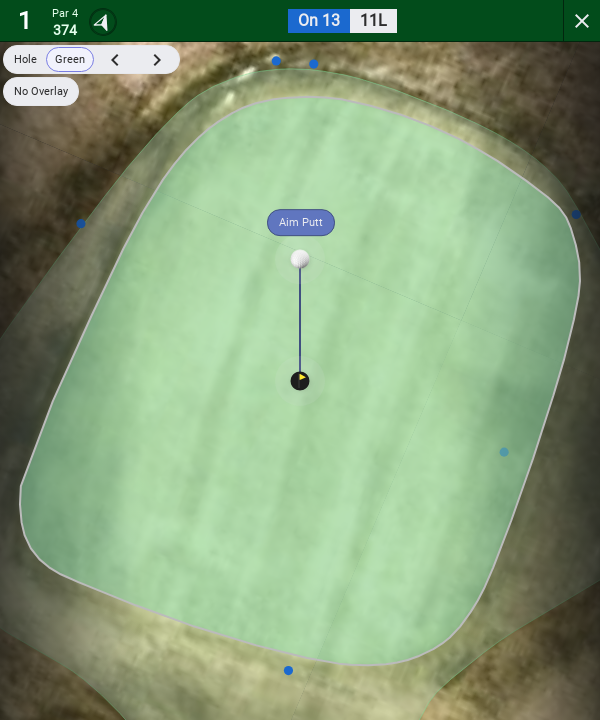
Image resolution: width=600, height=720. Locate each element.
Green (70, 59)
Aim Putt (301, 222)
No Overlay (41, 91)
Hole (25, 59)
